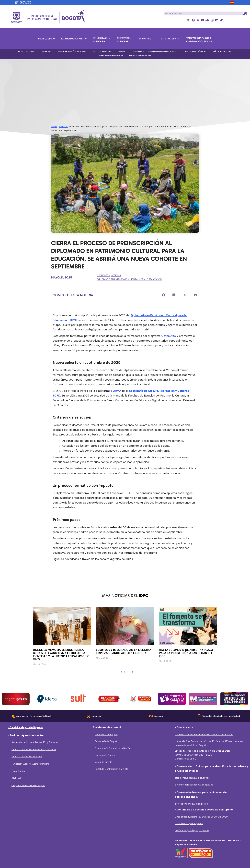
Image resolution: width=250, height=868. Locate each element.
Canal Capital (18, 771)
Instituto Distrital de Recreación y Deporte (34, 749)
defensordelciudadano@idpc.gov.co (194, 785)
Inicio (54, 126)
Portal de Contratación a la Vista (111, 769)
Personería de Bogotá (106, 741)
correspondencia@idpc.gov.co (191, 804)
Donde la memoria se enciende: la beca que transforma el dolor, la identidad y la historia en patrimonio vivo (61, 655)
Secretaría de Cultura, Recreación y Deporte (35, 742)
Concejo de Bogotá (105, 755)
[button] (163, 295)
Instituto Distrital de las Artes (27, 757)
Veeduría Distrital (104, 762)
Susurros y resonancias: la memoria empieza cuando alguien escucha (124, 652)
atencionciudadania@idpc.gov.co (192, 778)
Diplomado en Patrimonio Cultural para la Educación (129, 279)
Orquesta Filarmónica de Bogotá (28, 785)
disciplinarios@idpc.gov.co (189, 824)
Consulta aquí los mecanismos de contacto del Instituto (204, 735)
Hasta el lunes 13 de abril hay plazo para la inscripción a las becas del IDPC (186, 653)
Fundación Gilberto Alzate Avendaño (30, 764)
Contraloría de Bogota (106, 735)
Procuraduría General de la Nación (113, 748)
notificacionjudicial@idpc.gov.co (192, 831)
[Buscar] (244, 13)
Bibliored (16, 778)
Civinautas (103, 276)
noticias (63, 126)
